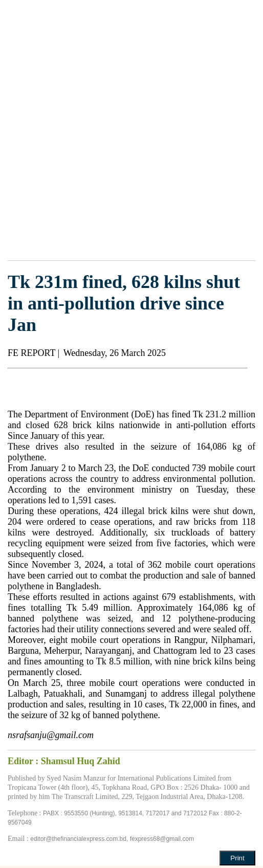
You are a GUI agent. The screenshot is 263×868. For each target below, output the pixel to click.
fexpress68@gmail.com (162, 839)
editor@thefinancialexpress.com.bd (78, 839)
